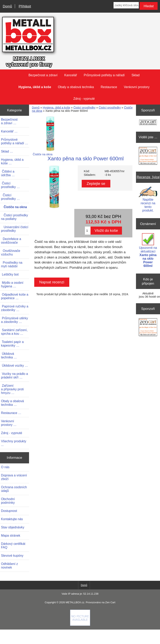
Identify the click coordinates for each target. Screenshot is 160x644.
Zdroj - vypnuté (84, 99)
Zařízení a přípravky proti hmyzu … (12, 389)
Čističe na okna (50, 153)
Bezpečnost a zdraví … (9, 121)
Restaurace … (11, 413)
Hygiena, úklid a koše (57, 108)
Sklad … (7, 151)
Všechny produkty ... (14, 443)
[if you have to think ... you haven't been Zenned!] (80, 625)
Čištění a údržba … (8, 173)
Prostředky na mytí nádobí (12, 264)
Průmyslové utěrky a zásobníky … (15, 320)
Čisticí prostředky (84, 108)
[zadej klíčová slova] (126, 5)
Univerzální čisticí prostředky (15, 229)
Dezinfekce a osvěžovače (11, 241)
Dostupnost (9, 511)
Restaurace (109, 87)
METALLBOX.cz (75, 602)
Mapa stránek (11, 536)
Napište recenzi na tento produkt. (148, 199)
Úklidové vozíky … (15, 366)
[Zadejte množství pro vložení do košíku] (88, 231)
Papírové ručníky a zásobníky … (15, 308)
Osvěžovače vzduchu (11, 253)
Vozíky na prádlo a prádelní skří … (15, 376)
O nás (5, 467)
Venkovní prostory (137, 87)
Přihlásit (25, 6)
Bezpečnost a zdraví (43, 75)
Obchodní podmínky (8, 501)
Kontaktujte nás (12, 519)
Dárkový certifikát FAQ (13, 546)
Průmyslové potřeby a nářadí (104, 75)
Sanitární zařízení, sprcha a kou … (14, 332)
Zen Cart (110, 602)
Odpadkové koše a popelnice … (15, 296)
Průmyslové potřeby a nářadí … (15, 141)
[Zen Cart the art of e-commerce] (148, 123)
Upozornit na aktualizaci (148, 250)
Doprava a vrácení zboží (14, 477)
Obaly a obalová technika (76, 87)
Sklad (136, 75)
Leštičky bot (10, 274)
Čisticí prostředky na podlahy (15, 217)
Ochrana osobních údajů (14, 489)
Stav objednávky (13, 527)
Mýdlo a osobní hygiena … (12, 284)
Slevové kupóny (12, 556)
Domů (7, 6)
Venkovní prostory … (9, 423)
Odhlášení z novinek (9, 566)
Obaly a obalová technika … (12, 403)
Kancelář (71, 75)
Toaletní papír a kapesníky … (12, 344)
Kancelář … (9, 131)
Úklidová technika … (9, 356)
